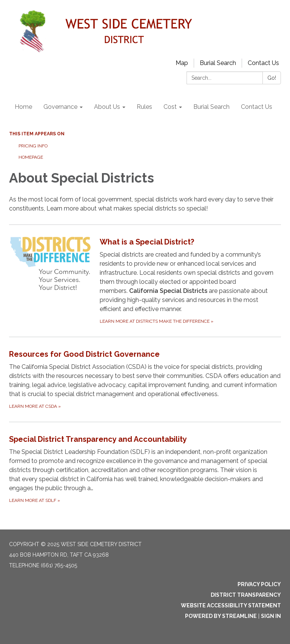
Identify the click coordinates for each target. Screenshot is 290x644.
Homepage (31, 157)
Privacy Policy (259, 584)
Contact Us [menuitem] (257, 107)
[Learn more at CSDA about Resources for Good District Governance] (145, 379)
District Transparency (246, 595)
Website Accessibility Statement (231, 605)
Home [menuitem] (23, 107)
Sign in (271, 616)
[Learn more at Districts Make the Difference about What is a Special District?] (145, 281)
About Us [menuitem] (107, 107)
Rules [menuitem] (144, 107)
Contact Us (263, 63)
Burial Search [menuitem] (211, 107)
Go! (272, 78)
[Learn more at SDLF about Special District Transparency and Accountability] (145, 469)
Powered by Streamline (221, 616)
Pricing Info (34, 146)
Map (182, 63)
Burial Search (218, 63)
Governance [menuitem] (60, 107)
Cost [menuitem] (170, 107)
